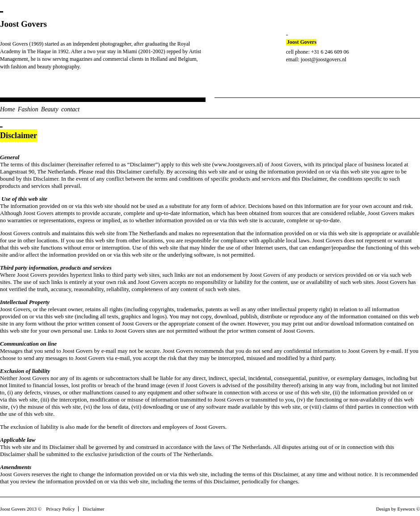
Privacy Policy (60, 509)
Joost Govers (23, 24)
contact (70, 109)
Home (7, 109)
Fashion (28, 109)
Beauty (50, 109)
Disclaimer (93, 509)
